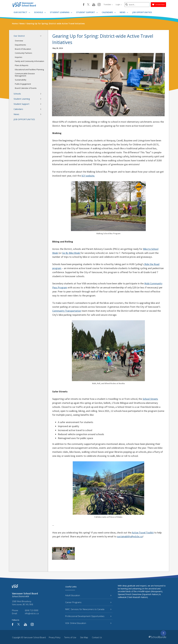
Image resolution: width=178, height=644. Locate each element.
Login (119, 5)
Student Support (87, 12)
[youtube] (94, 5)
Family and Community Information (29, 61)
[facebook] (84, 5)
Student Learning (61, 12)
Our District (22, 12)
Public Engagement (23, 84)
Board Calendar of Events (26, 88)
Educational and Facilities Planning (29, 69)
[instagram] (99, 5)
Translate (108, 5)
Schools (40, 12)
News (124, 12)
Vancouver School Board (35, 637)
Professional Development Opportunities (88, 616)
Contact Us (97, 637)
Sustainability (21, 80)
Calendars (109, 12)
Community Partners (24, 53)
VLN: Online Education (88, 623)
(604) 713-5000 (32, 610)
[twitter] (88, 5)
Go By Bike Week (71, 253)
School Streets (150, 399)
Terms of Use (70, 637)
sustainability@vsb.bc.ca (130, 536)
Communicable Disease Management (25, 75)
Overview (19, 41)
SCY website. (88, 176)
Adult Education (88, 595)
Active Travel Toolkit (143, 533)
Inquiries (19, 57)
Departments (20, 45)
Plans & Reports (22, 65)
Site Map (84, 637)
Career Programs (88, 602)
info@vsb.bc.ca (32, 613)
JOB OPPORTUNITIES (142, 12)
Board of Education (23, 49)
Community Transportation (67, 311)
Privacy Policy (55, 637)
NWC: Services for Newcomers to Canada (88, 609)
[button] (42, 36)
